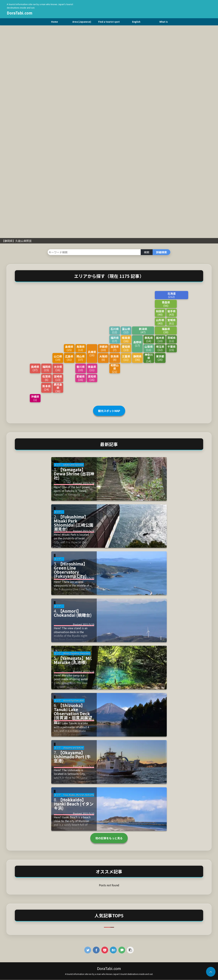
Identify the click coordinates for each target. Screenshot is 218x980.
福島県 (166, 330)
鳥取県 (81, 348)
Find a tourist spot (109, 22)
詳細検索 (161, 252)
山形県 (160, 322)
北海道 (172, 295)
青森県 (166, 304)
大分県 (58, 368)
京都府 (103, 348)
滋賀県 (115, 348)
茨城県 (172, 339)
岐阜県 (126, 339)
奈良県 (115, 358)
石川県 (115, 330)
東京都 (160, 358)
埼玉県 (160, 348)
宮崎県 (58, 378)
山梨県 (149, 348)
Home (54, 22)
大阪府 (103, 358)
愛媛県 (81, 378)
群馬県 (149, 339)
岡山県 (81, 358)
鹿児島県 (58, 388)
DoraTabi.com (20, 13)
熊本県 (47, 388)
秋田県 (160, 313)
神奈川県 (149, 358)
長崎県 (35, 368)
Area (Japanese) (82, 22)
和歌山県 (115, 369)
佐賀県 (47, 378)
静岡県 (137, 358)
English (136, 22)
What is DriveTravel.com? (163, 23)
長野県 (137, 344)
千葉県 (172, 348)
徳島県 (92, 368)
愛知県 (126, 348)
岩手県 (172, 313)
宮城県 (172, 322)
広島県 (69, 358)
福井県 (115, 339)
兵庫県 (92, 353)
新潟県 (143, 330)
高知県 (92, 378)
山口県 (58, 358)
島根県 (69, 348)
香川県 (81, 368)
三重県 (126, 358)
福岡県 (47, 368)
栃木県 (160, 339)
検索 (147, 252)
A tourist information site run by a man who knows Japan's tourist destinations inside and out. (109, 974)
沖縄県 (35, 398)
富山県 (126, 330)
